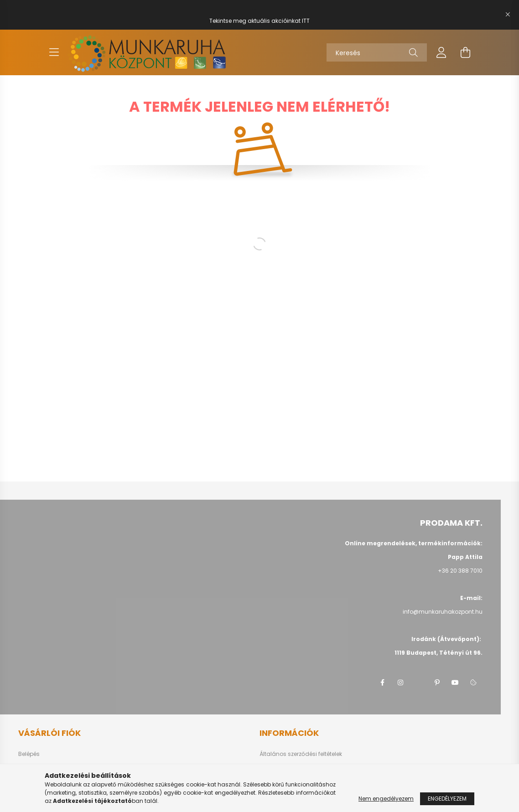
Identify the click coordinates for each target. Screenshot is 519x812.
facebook (382, 683)
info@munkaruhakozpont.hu (443, 612)
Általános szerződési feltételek (301, 754)
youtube (455, 683)
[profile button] (441, 52)
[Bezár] (508, 15)
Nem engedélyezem (386, 799)
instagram (400, 683)
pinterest (437, 683)
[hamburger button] (54, 52)
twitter (419, 683)
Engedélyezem (447, 799)
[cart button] (465, 52)
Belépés (29, 754)
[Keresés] (377, 52)
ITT (306, 21)
